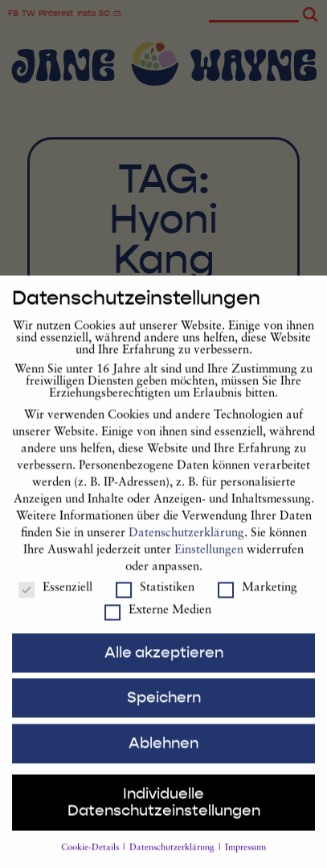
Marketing (258, 602)
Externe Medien (158, 625)
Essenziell (55, 602)
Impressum (245, 862)
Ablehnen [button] (163, 757)
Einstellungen (209, 564)
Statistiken (155, 602)
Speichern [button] (164, 712)
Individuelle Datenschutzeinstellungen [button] (164, 816)
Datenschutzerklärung (186, 548)
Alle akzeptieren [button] (164, 667)
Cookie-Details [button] (91, 862)
